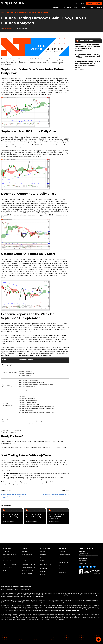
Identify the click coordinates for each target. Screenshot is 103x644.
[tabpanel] (12, 516)
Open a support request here (88, 555)
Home (3, 13)
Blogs (12, 13)
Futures (7, 13)
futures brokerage (38, 463)
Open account (94, 3)
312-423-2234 (83, 560)
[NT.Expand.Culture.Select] (77, 3)
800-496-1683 (83, 553)
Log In (82, 3)
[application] (99, 640)
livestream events (17, 447)
